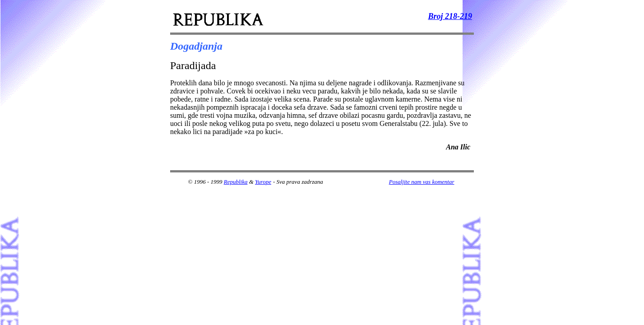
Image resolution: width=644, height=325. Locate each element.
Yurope (263, 182)
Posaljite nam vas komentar (422, 182)
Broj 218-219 (450, 16)
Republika (236, 182)
